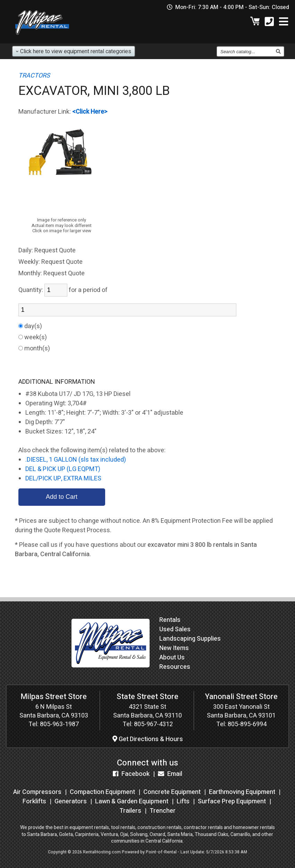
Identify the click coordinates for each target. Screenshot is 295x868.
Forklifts (34, 801)
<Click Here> (90, 112)
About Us (172, 658)
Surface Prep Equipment (232, 801)
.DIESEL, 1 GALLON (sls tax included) (76, 460)
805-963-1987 (59, 724)
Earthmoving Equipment (242, 792)
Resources (175, 667)
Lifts (183, 801)
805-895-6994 (247, 724)
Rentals (170, 620)
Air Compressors (37, 792)
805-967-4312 (153, 724)
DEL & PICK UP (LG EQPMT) (63, 469)
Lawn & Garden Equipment (132, 801)
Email (170, 774)
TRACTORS (34, 76)
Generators (71, 801)
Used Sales (175, 629)
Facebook (131, 774)
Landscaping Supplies (190, 639)
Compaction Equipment (102, 792)
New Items (174, 648)
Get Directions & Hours (148, 739)
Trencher (163, 811)
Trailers (130, 811)
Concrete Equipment (172, 792)
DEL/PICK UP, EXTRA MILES (63, 478)
